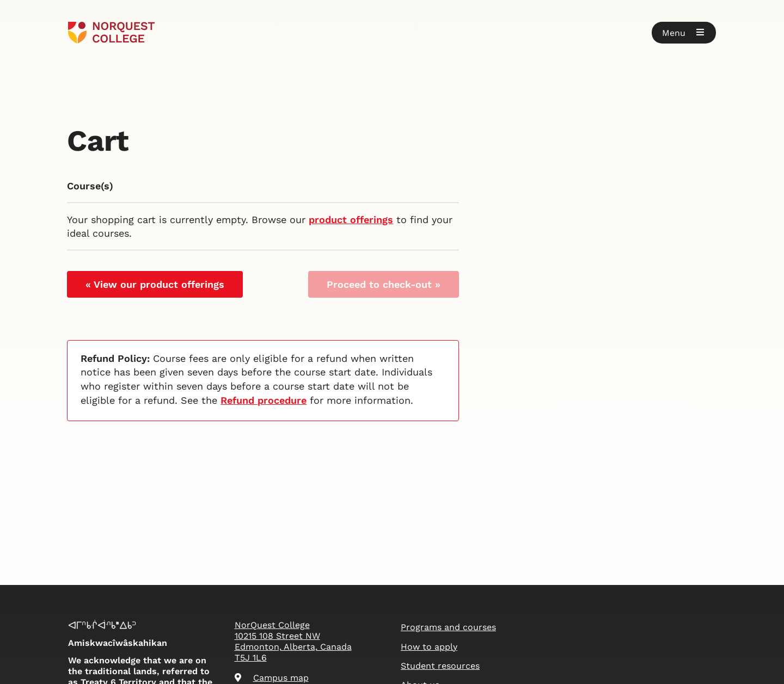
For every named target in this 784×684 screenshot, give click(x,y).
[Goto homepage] (111, 33)
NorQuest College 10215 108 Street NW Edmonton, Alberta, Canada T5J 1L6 (293, 641)
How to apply (429, 647)
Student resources (440, 666)
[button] (684, 33)
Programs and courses (448, 627)
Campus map (272, 678)
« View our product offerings (155, 284)
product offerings (351, 220)
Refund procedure (264, 400)
